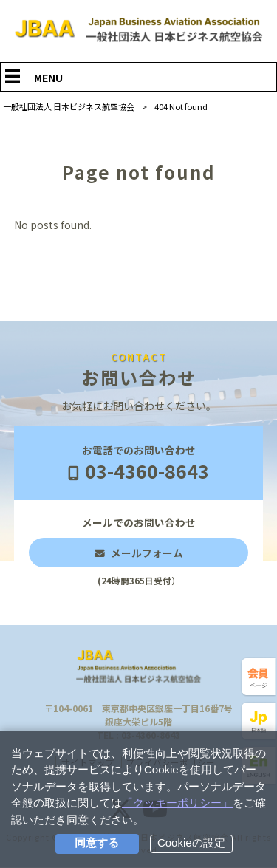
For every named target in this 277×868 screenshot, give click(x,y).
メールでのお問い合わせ (139, 552)
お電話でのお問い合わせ (138, 464)
